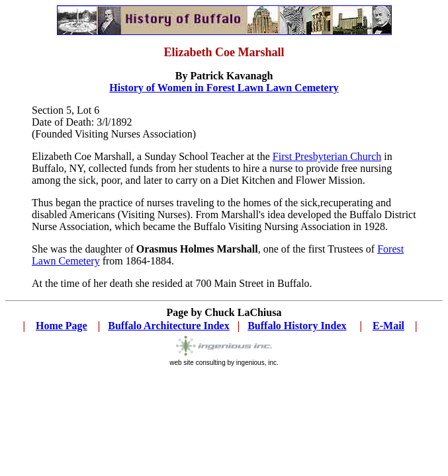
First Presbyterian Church (327, 156)
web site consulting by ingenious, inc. (224, 360)
